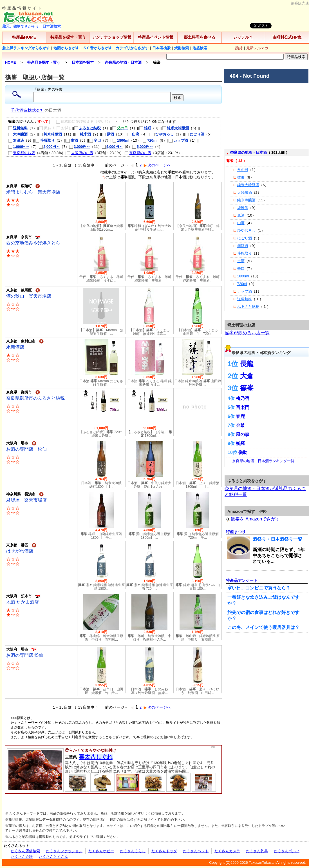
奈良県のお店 (138, 153)
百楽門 (243, 407)
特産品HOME (24, 37)
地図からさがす (66, 48)
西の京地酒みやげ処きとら (33, 243)
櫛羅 (240, 443)
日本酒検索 (161, 48)
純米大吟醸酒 (175, 128)
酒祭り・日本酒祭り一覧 (277, 539)
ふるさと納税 (87, 128)
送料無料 (18, 128)
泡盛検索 (200, 48)
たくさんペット (196, 851)
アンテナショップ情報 (112, 37)
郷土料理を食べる (200, 37)
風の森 (243, 434)
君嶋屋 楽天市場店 (26, 500)
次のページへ (157, 165)
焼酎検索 (182, 48)
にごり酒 (195, 134)
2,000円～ (49, 147)
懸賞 (239, 48)
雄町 (145, 128)
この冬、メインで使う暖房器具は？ (263, 627)
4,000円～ (112, 147)
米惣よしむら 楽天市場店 (33, 192)
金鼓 (240, 425)
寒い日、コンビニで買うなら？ (259, 588)
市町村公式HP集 (287, 37)
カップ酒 (178, 140)
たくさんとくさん (53, 857)
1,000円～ (19, 147)
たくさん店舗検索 (25, 851)
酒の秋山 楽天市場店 (29, 296)
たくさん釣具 (257, 851)
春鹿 (240, 416)
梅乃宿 (243, 398)
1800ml (121, 140)
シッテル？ (243, 37)
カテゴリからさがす (132, 48)
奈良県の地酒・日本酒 (248, 153)
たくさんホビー (101, 851)
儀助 (243, 452)
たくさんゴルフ (287, 851)
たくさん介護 (22, 857)
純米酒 (83, 134)
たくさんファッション (64, 851)
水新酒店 (15, 347)
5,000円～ (143, 147)
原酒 (108, 134)
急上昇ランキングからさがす (26, 48)
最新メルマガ (257, 48)
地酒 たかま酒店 (23, 602)
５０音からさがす (97, 48)
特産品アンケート (242, 580)
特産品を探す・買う (68, 37)
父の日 (243, 170)
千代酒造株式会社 (28, 110)
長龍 (247, 364)
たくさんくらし (133, 851)
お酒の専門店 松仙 (26, 449)
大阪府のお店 (80, 153)
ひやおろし (162, 134)
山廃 (133, 134)
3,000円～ (80, 147)
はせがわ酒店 (20, 551)
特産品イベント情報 (156, 37)
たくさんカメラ (227, 851)
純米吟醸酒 (50, 134)
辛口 (95, 140)
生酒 (72, 140)
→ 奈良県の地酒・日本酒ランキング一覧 (261, 461)
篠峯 (247, 388)
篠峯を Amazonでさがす (252, 519)
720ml (150, 140)
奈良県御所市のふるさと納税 (35, 398)
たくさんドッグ (164, 851)
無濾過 (16, 140)
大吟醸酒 (18, 134)
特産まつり (236, 532)
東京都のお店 (22, 153)
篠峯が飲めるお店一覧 (247, 333)
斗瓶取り (45, 140)
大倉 (247, 376)
